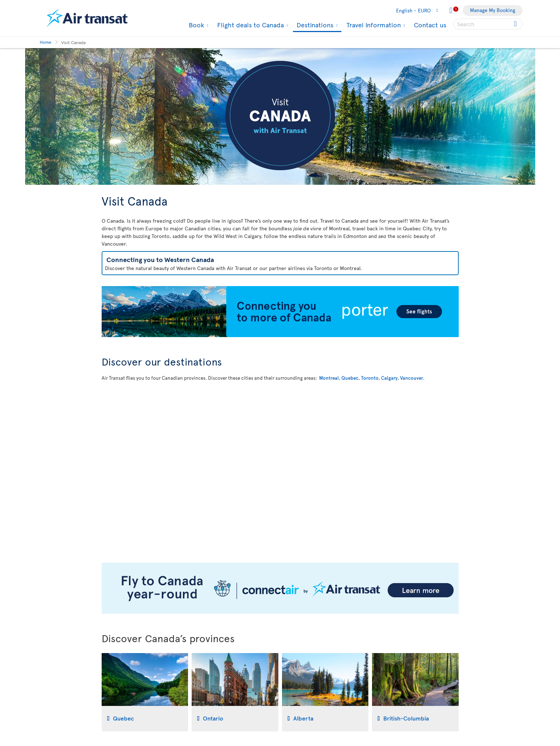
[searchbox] (488, 24)
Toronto (370, 378)
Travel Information (373, 25)
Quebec (350, 378)
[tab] (145, 692)
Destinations (314, 25)
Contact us (430, 25)
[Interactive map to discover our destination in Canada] (280, 468)
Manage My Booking (493, 10)
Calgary (389, 378)
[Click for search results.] (516, 24)
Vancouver (412, 378)
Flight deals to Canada (250, 25)
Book (195, 25)
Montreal (329, 378)
